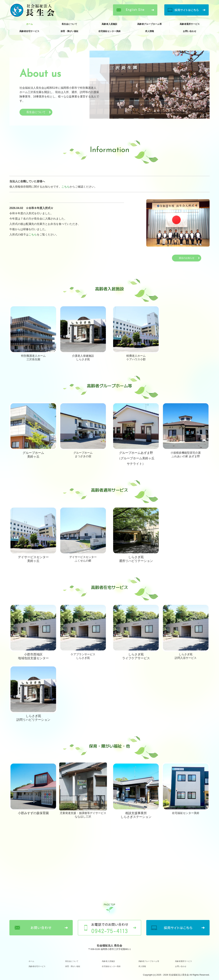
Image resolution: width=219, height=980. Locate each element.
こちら (66, 187)
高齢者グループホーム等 (149, 24)
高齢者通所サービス (190, 24)
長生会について (69, 24)
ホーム (30, 24)
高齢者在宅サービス (29, 31)
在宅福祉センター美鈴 (109, 31)
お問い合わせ (190, 31)
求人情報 (150, 31)
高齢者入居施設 (109, 24)
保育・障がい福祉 (69, 31)
